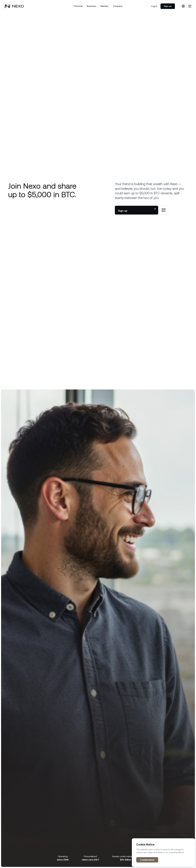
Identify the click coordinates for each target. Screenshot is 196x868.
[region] (163, 853)
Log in (154, 6)
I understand (147, 860)
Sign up (168, 6)
